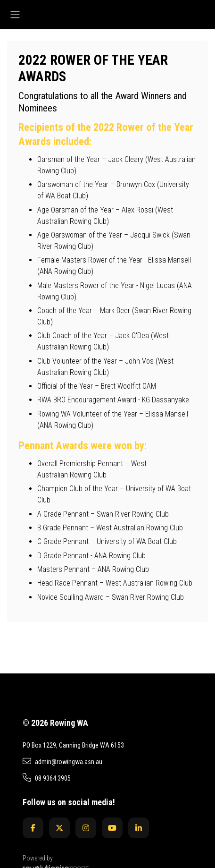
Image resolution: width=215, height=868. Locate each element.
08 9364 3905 (47, 778)
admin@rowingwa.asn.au (62, 761)
